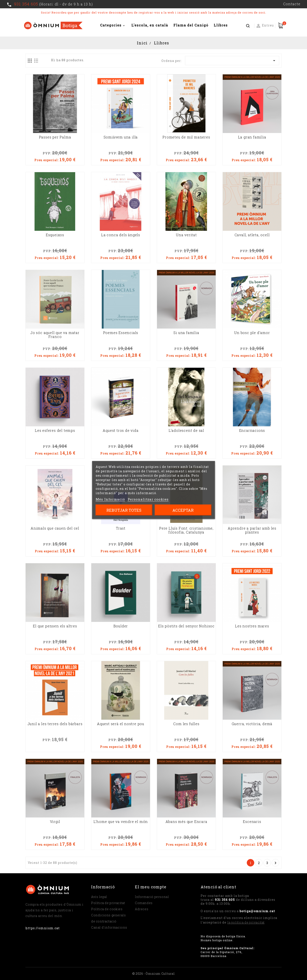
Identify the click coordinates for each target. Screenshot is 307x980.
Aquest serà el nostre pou (121, 724)
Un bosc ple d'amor (252, 333)
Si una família (186, 333)
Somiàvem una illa (121, 137)
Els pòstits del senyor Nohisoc (186, 626)
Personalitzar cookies (148, 499)
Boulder (121, 626)
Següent (275, 863)
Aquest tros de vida (121, 430)
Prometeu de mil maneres (186, 137)
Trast (121, 528)
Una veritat (186, 235)
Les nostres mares (252, 626)
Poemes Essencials (121, 333)
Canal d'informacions (109, 927)
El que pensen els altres (55, 626)
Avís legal (99, 897)
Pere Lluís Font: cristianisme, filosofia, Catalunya (186, 530)
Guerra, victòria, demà (252, 724)
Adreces (142, 909)
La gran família (252, 137)
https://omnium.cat (43, 928)
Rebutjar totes (124, 510)
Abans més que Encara (186, 822)
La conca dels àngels (121, 235)
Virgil (55, 822)
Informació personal (152, 897)
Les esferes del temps (55, 430)
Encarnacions (252, 430)
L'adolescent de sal (186, 430)
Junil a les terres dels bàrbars (55, 724)
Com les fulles (186, 724)
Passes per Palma (55, 137)
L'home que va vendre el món (121, 822)
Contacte (292, 4)
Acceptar (183, 510)
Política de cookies (107, 909)
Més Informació (110, 499)
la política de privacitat (246, 922)
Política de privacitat (108, 903)
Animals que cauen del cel (55, 528)
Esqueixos (55, 235)
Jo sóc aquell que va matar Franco (55, 335)
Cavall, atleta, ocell (252, 235)
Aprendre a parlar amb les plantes (252, 530)
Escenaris (252, 822)
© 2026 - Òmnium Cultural (154, 974)
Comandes (144, 903)
